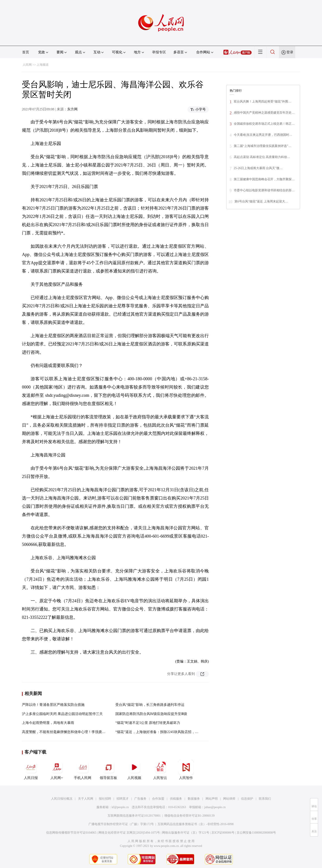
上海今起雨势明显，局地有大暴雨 (48, 723)
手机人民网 (83, 770)
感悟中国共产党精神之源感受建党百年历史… (264, 113)
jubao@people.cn (215, 807)
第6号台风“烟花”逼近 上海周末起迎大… (261, 201)
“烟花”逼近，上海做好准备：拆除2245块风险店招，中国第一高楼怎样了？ (173, 732)
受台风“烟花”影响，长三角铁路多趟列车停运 (150, 705)
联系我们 (265, 799)
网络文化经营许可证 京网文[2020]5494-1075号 (129, 833)
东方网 (72, 109)
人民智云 (160, 770)
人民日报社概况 (62, 799)
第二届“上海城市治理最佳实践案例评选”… (262, 146)
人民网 (27, 65)
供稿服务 (176, 799)
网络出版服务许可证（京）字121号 (186, 833)
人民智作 (186, 770)
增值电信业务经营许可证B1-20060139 (189, 816)
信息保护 (247, 799)
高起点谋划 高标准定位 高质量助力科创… (262, 157)
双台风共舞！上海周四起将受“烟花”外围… (262, 102)
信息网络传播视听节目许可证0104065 (71, 833)
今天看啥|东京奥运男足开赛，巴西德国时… (263, 135)
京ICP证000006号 (223, 833)
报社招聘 (105, 799)
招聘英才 (123, 799)
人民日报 (31, 770)
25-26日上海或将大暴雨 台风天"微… (258, 168)
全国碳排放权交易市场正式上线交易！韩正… (264, 124)
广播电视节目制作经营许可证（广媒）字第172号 (121, 824)
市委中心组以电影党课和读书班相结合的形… (264, 190)
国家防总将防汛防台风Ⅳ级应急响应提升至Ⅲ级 (151, 714)
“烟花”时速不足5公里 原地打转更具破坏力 (148, 723)
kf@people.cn (120, 807)
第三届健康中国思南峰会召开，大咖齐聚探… (264, 179)
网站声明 (212, 799)
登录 (290, 52)
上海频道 (43, 65)
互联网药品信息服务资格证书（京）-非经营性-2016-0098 (196, 824)
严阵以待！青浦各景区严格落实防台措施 (53, 705)
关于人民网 (86, 799)
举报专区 (159, 52)
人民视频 (134, 770)
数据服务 (194, 799)
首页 (26, 52)
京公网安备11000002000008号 (256, 833)
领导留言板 (108, 770)
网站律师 (229, 799)
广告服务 (140, 799)
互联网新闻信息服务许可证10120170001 (134, 816)
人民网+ (57, 770)
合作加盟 (158, 799)
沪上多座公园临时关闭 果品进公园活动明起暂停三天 (62, 714)
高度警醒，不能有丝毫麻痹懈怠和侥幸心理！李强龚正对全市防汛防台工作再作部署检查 (90, 732)
